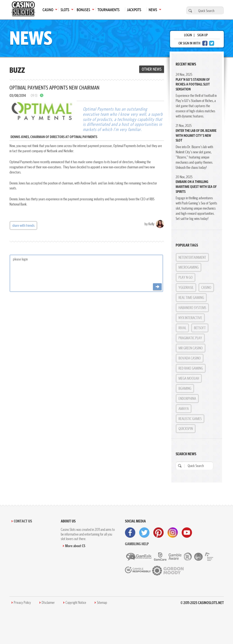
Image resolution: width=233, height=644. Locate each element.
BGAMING (185, 388)
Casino (206, 287)
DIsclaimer (48, 603)
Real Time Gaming (191, 298)
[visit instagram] (173, 533)
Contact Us (23, 521)
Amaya (184, 409)
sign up (203, 35)
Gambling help (137, 544)
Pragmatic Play (190, 338)
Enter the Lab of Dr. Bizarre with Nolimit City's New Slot (196, 135)
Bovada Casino (190, 358)
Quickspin (186, 429)
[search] (190, 11)
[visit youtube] (187, 533)
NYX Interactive (190, 318)
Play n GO (186, 277)
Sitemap (102, 603)
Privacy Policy (22, 603)
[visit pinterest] (158, 533)
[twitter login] (212, 43)
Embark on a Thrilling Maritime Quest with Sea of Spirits (196, 187)
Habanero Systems (192, 308)
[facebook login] (205, 43)
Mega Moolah (189, 378)
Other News (152, 69)
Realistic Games (190, 419)
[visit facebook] (130, 533)
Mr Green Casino (191, 348)
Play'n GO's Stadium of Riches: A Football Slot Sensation (193, 84)
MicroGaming (189, 267)
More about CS (75, 546)
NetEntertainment (192, 257)
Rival (182, 328)
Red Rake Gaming (191, 368)
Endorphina (187, 398)
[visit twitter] (144, 533)
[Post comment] (157, 287)
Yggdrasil (186, 287)
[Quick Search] (208, 11)
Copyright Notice (76, 603)
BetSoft (200, 328)
